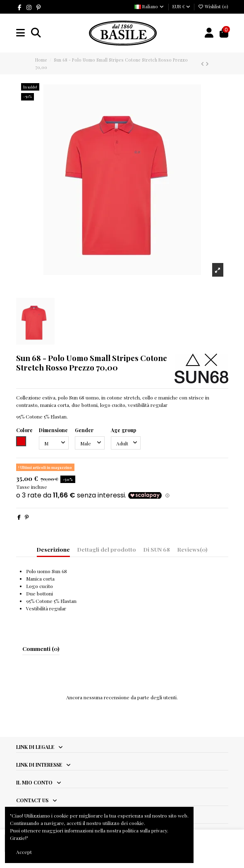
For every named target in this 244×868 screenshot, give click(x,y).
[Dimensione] (54, 443)
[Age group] (126, 443)
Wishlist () (213, 6)
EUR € (181, 6)
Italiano (150, 6)
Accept (24, 852)
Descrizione (53, 549)
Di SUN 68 (157, 549)
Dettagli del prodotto (107, 549)
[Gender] (90, 443)
